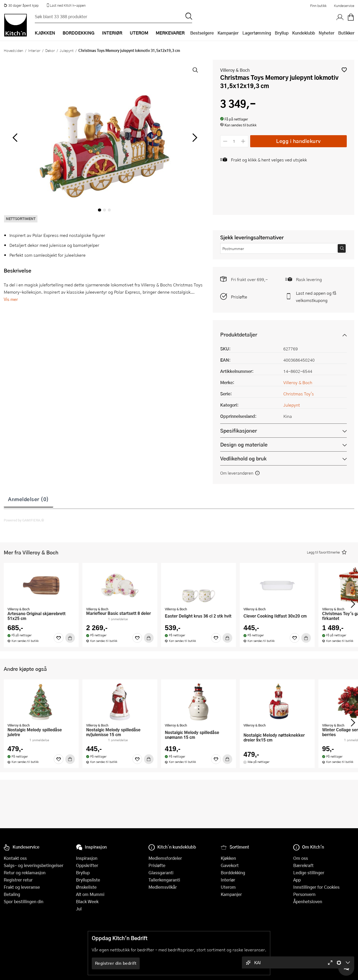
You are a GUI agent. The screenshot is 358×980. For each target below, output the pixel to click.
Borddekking (233, 873)
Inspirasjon (87, 858)
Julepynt (67, 50)
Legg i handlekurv (298, 141)
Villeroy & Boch (235, 70)
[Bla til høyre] (194, 138)
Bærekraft (303, 865)
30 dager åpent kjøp (21, 5)
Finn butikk (318, 6)
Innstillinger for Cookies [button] (316, 887)
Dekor (50, 50)
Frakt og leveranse (22, 887)
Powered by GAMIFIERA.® (24, 520)
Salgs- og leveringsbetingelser (34, 865)
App (297, 880)
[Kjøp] (70, 638)
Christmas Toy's (299, 394)
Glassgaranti (161, 873)
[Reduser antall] (225, 141)
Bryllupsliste (88, 880)
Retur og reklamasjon (25, 873)
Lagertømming (257, 33)
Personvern (304, 894)
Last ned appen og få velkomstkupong (316, 297)
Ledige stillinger (309, 873)
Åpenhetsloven (308, 901)
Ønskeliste (86, 887)
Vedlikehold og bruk (243, 458)
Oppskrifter (87, 865)
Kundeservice (344, 6)
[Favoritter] (59, 638)
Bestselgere (202, 33)
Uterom (228, 887)
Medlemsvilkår (163, 887)
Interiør (34, 50)
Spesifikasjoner (239, 431)
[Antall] (234, 141)
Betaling (12, 894)
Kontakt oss (15, 858)
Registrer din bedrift (116, 963)
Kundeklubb (304, 33)
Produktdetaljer (239, 334)
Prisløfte (239, 297)
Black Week (87, 901)
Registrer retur (18, 880)
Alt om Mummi (90, 894)
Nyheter (327, 33)
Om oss (301, 858)
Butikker (346, 33)
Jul (79, 909)
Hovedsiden (14, 50)
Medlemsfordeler (165, 858)
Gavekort (230, 865)
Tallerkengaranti (164, 880)
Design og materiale (244, 444)
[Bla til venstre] (15, 138)
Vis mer (11, 299)
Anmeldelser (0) (28, 499)
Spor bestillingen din (24, 901)
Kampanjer (228, 33)
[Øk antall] (243, 141)
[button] (344, 70)
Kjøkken (228, 858)
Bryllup (282, 33)
